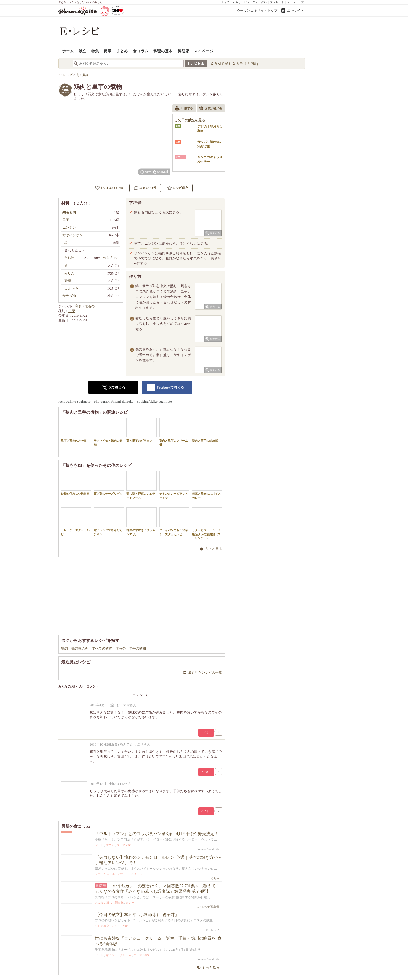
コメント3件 (145, 188)
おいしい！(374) (112, 188)
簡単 (108, 51)
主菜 (72, 311)
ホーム (68, 51)
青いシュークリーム (119, 955)
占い (264, 2)
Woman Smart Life (208, 849)
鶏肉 (65, 648)
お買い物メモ (211, 109)
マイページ (204, 51)
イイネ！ (206, 733)
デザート (123, 874)
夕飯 (125, 926)
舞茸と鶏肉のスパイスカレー (207, 485)
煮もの (90, 306)
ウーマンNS (124, 845)
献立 (82, 51)
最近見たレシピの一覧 (205, 673)
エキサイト (295, 11)
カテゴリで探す (248, 64)
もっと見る (213, 549)
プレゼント (277, 2)
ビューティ (251, 2)
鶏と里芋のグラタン (142, 430)
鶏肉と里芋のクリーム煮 (174, 432)
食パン (110, 845)
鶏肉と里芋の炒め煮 (207, 430)
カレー (130, 903)
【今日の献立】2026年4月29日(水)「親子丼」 (137, 915)
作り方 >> (110, 258)
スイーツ (137, 874)
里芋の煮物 (138, 648)
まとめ (122, 51)
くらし (237, 2)
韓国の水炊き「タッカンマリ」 (142, 521)
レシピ (116, 926)
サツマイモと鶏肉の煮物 (109, 432)
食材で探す (223, 64)
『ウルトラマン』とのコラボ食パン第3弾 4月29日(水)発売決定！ (157, 834)
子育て (225, 2)
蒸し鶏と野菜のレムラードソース (142, 485)
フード (99, 845)
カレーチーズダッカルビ (76, 521)
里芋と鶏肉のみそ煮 (76, 430)
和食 (79, 306)
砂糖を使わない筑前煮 (76, 483)
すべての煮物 (102, 648)
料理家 (184, 51)
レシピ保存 (180, 188)
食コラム (141, 51)
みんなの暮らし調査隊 (109, 903)
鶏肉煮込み (80, 648)
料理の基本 (163, 51)
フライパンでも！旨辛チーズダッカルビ (174, 521)
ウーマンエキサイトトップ (257, 11)
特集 (95, 51)
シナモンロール (105, 874)
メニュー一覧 (296, 2)
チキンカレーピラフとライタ (174, 485)
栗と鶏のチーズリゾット (109, 485)
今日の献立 (102, 926)
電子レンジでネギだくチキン (109, 521)
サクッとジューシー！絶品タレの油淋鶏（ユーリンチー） (207, 524)
